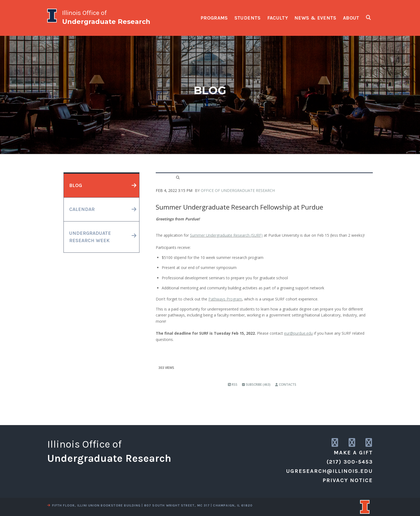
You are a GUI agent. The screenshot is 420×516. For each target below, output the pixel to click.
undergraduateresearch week (90, 237)
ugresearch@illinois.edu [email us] (329, 471)
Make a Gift (353, 453)
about (351, 18)
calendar (82, 209)
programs (214, 18)
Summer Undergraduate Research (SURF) (226, 235)
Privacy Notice (348, 480)
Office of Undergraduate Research (238, 190)
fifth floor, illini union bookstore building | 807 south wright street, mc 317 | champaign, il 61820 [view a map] (150, 505)
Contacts (286, 384)
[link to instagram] (335, 443)
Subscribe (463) (256, 384)
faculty (278, 18)
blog (76, 185)
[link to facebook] (369, 443)
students (248, 18)
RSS (233, 384)
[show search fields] (368, 18)
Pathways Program (225, 299)
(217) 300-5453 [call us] (350, 462)
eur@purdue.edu (298, 333)
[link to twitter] (352, 443)
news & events (315, 18)
